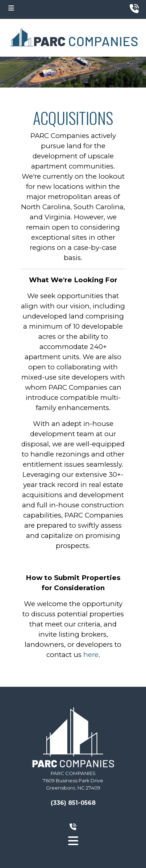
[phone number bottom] (73, 827)
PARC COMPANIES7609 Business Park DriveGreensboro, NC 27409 (73, 780)
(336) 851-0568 (73, 803)
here (91, 655)
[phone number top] (134, 9)
